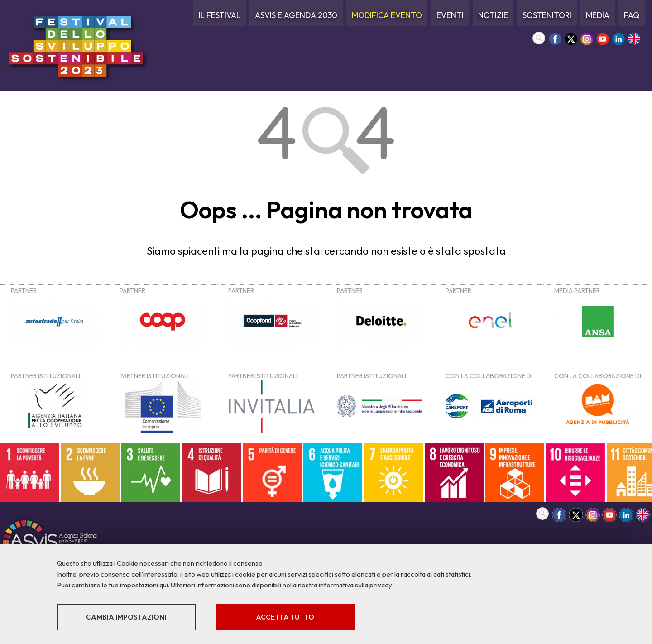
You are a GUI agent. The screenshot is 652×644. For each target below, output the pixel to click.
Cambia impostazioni (128, 617)
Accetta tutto (291, 617)
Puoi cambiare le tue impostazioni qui (112, 585)
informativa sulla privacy (355, 585)
